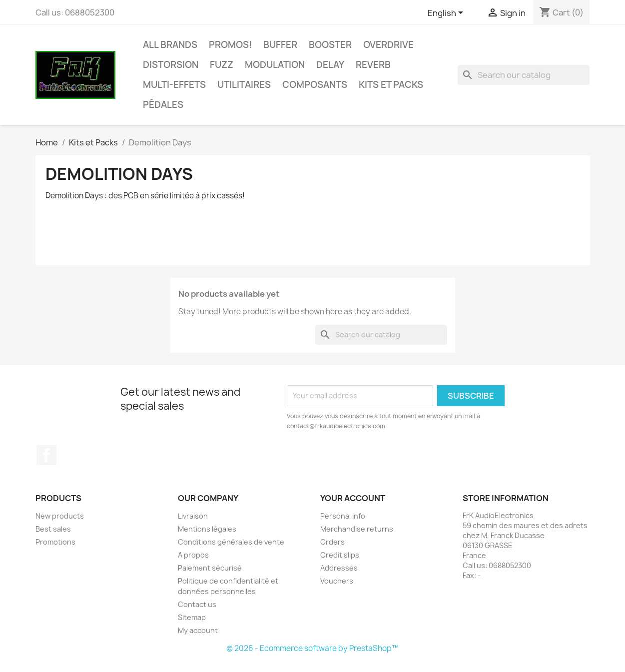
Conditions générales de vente (231, 542)
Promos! (230, 45)
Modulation (275, 65)
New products (60, 516)
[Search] (524, 75)
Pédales (163, 105)
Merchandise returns (357, 529)
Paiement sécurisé (210, 568)
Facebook (46, 455)
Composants (315, 85)
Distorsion (171, 65)
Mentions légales (207, 529)
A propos (193, 555)
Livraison (193, 516)
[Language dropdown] (447, 13)
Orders (332, 542)
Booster (330, 45)
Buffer (280, 45)
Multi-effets (174, 85)
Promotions (55, 542)
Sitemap (192, 617)
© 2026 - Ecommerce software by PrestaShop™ (312, 648)
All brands (170, 45)
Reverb (373, 65)
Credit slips (340, 555)
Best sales (53, 529)
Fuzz (222, 65)
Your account (353, 498)
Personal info (343, 516)
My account (198, 630)
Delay (330, 65)
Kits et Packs (391, 85)
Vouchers (337, 581)
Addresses (339, 568)
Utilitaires (244, 85)
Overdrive (388, 45)
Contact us (197, 604)
